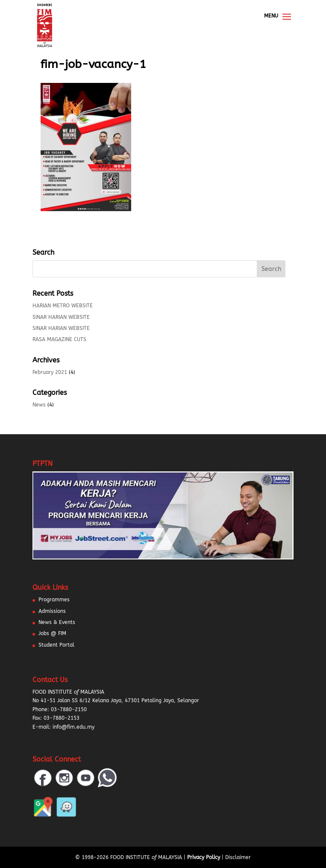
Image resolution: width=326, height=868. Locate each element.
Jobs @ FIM (52, 633)
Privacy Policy (204, 857)
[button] (17, 851)
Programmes (54, 600)
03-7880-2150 (69, 709)
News (39, 405)
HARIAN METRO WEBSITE (63, 306)
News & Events (57, 622)
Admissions (52, 611)
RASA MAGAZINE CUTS (59, 339)
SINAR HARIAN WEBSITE (61, 317)
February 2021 (50, 372)
